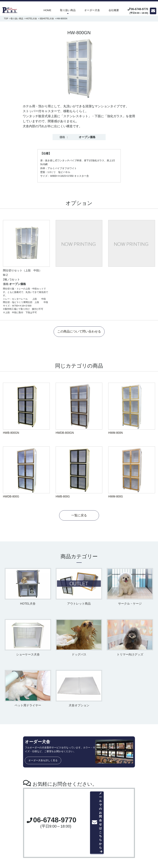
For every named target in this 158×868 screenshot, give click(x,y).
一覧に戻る (79, 516)
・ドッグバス (61, 842)
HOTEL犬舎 (31, 19)
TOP (6, 19)
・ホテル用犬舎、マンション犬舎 (72, 835)
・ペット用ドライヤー (66, 846)
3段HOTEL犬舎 (47, 19)
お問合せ (129, 832)
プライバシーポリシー (137, 838)
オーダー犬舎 (92, 10)
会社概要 (114, 10)
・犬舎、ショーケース (66, 838)
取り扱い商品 (68, 10)
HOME (47, 10)
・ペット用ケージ (63, 831)
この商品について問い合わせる (79, 332)
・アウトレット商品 (65, 850)
